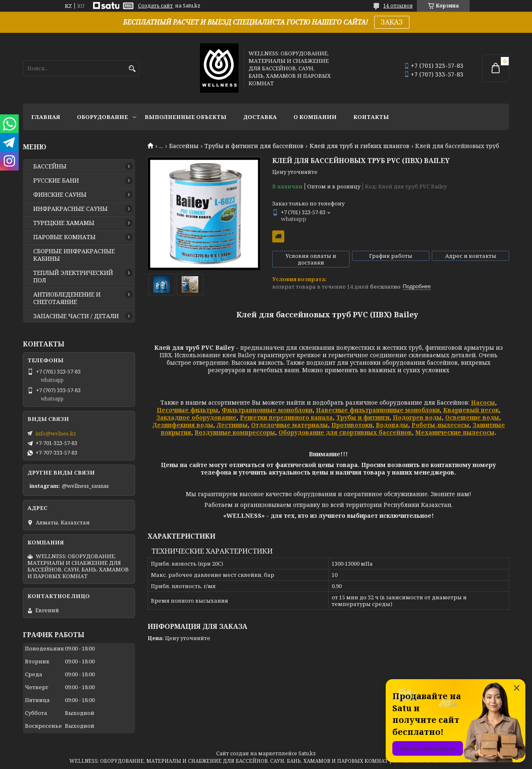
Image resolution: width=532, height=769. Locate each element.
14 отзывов (398, 6)
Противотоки (352, 425)
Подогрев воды (417, 417)
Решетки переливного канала (286, 417)
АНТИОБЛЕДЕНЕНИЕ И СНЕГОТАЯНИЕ (67, 298)
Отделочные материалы (289, 425)
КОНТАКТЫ (371, 117)
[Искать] (132, 69)
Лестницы (232, 425)
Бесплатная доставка (278, 236)
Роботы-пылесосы (440, 425)
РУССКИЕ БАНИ (56, 181)
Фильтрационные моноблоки (267, 410)
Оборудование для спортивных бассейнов (345, 432)
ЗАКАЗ (392, 22)
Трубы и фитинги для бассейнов (254, 146)
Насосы (483, 402)
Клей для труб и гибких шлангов (360, 146)
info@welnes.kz (56, 433)
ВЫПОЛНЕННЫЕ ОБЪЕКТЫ (186, 117)
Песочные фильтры (187, 410)
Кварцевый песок (471, 410)
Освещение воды (472, 417)
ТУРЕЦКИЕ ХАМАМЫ (64, 223)
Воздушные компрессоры (235, 432)
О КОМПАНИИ (315, 117)
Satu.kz (307, 753)
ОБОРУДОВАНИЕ (102, 117)
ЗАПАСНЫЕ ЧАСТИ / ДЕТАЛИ (76, 316)
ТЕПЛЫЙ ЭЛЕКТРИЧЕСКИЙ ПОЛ (73, 277)
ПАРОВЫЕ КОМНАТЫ (64, 237)
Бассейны (184, 146)
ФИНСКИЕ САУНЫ (60, 195)
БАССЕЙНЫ (50, 166)
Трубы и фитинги (363, 417)
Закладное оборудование (196, 417)
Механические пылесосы (455, 432)
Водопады (392, 425)
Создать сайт (155, 6)
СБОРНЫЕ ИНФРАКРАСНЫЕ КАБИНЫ (74, 255)
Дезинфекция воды (183, 425)
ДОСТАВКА (260, 117)
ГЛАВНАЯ (46, 117)
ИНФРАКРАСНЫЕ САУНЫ (70, 209)
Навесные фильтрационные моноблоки (378, 410)
